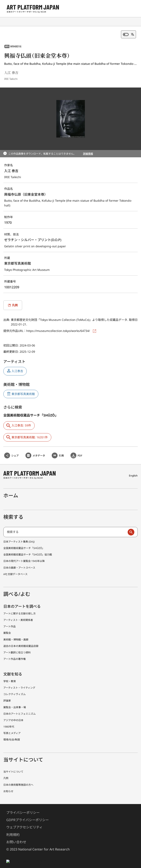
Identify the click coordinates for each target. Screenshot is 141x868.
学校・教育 (10, 671)
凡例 (6, 768)
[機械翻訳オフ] (128, 34)
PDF (80, 451)
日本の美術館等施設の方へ (18, 775)
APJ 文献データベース (16, 564)
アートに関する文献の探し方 (20, 603)
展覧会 (7, 623)
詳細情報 (88, 154)
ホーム (11, 485)
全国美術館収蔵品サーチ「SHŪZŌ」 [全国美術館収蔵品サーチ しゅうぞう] (24, 538)
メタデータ (39, 451)
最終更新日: (11, 347)
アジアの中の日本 (13, 710)
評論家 (7, 691)
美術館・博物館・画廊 (16, 629)
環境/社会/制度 (12, 730)
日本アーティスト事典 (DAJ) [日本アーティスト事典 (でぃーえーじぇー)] (19, 532)
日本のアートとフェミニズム (20, 704)
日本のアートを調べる (22, 597)
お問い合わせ (16, 832)
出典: (7, 315)
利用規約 (13, 825)
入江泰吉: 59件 (21, 421)
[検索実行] (131, 522)
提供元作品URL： (15, 326)
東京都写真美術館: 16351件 (30, 433)
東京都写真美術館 (23, 389)
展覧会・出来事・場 (15, 697)
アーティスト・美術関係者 (18, 610)
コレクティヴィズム (15, 684)
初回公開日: (11, 341)
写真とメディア (12, 723)
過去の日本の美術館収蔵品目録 (21, 636)
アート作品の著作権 (15, 649)
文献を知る (13, 664)
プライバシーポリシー (23, 803)
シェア (15, 451)
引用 (61, 451)
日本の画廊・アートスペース (20, 558)
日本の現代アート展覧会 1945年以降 (24, 551)
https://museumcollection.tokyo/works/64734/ (59, 326)
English (134, 468)
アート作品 (10, 617)
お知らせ (8, 781)
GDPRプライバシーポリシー (28, 810)
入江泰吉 (17, 366)
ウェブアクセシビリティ (25, 817)
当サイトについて (13, 762)
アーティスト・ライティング (20, 678)
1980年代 (9, 717)
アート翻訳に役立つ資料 (17, 642)
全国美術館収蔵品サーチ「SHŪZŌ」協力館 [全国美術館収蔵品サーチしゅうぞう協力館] (28, 544)
